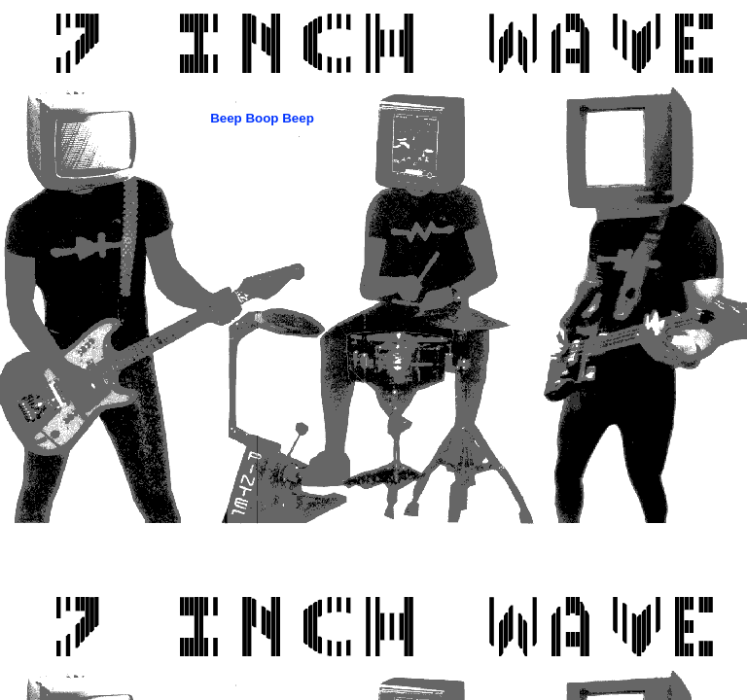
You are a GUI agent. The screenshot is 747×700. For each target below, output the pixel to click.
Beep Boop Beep (262, 118)
